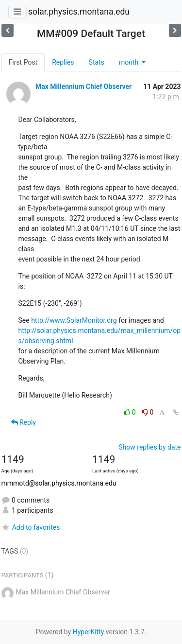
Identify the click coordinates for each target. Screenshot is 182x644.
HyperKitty (89, 632)
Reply (24, 422)
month (130, 62)
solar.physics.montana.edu (79, 12)
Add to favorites (31, 527)
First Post (23, 62)
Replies (63, 62)
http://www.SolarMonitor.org (74, 320)
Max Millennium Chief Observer (83, 87)
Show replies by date (149, 447)
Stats (97, 62)
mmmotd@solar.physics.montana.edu (59, 483)
